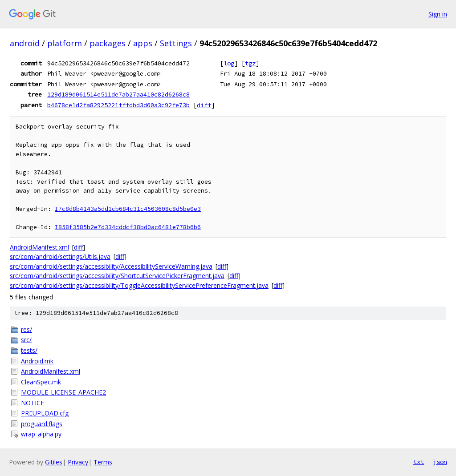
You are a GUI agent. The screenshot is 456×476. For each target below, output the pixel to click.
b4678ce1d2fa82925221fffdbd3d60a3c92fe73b (118, 105)
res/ (26, 329)
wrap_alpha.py (41, 434)
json (440, 462)
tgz (250, 63)
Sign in (438, 14)
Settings (176, 43)
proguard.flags (42, 424)
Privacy (78, 462)
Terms (103, 462)
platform (65, 43)
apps (143, 43)
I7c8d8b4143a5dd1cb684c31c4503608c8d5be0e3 (128, 209)
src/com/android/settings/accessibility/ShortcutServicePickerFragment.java (117, 276)
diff (204, 105)
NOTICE (33, 403)
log (229, 63)
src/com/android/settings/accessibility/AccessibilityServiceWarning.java (111, 266)
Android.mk (37, 361)
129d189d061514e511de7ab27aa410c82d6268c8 (118, 94)
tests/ (29, 350)
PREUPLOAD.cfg (45, 413)
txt (419, 462)
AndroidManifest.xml (39, 247)
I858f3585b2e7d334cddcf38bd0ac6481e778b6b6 (128, 227)
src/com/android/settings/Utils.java (60, 256)
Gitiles (54, 462)
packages (108, 43)
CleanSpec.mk (41, 382)
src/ (26, 340)
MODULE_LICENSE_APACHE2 (63, 392)
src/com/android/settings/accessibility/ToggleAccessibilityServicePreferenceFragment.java (139, 285)
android (25, 43)
